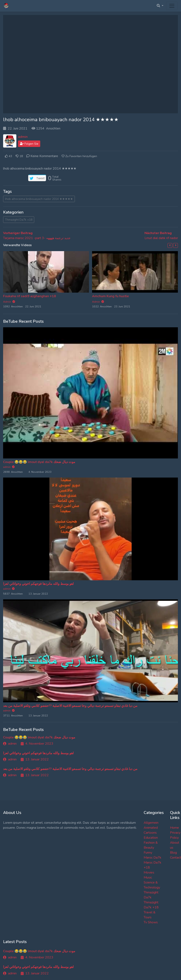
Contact (176, 858)
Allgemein (151, 823)
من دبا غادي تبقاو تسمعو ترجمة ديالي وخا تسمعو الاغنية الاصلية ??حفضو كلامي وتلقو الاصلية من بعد (70, 706)
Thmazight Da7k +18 (19, 220)
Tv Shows (151, 922)
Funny (148, 853)
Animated (151, 828)
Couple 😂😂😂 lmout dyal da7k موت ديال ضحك (39, 462)
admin (23, 137)
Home (174, 828)
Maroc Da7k (152, 858)
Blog (173, 853)
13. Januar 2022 (35, 759)
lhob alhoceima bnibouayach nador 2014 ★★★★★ (39, 199)
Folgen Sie (29, 144)
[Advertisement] (90, 64)
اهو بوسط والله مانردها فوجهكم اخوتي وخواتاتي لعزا (38, 584)
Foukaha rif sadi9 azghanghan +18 (30, 296)
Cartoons (150, 833)
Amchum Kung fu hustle (110, 296)
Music (148, 877)
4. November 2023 (37, 744)
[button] (170, 245)
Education (151, 838)
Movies (149, 872)
